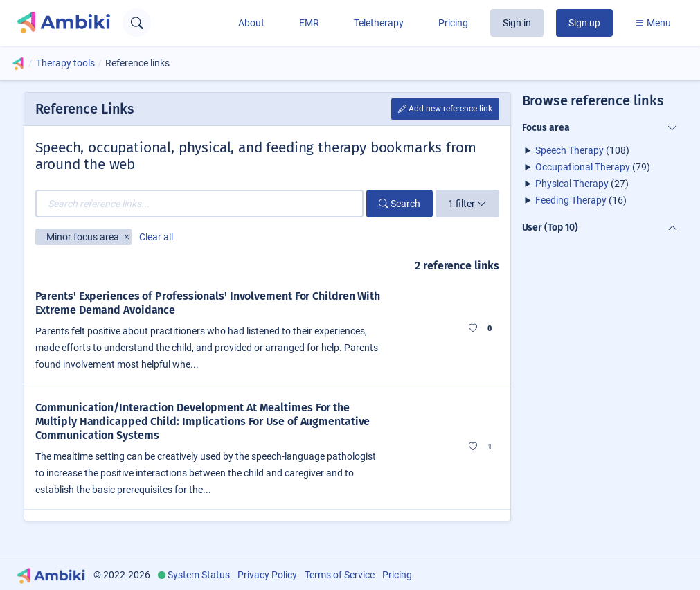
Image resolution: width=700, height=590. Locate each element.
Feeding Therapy (571, 200)
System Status (199, 575)
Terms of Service (340, 575)
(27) (582, 184)
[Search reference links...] (199, 204)
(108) (582, 150)
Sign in (517, 23)
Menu (653, 23)
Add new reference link (445, 109)
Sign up (584, 23)
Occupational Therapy (583, 167)
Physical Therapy (572, 184)
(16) (581, 200)
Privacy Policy (267, 575)
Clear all (156, 237)
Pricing (453, 23)
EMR (309, 23)
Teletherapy (379, 23)
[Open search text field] (137, 23)
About (251, 23)
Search (400, 204)
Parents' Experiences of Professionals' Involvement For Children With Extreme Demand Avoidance (208, 303)
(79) (593, 167)
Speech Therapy (569, 150)
